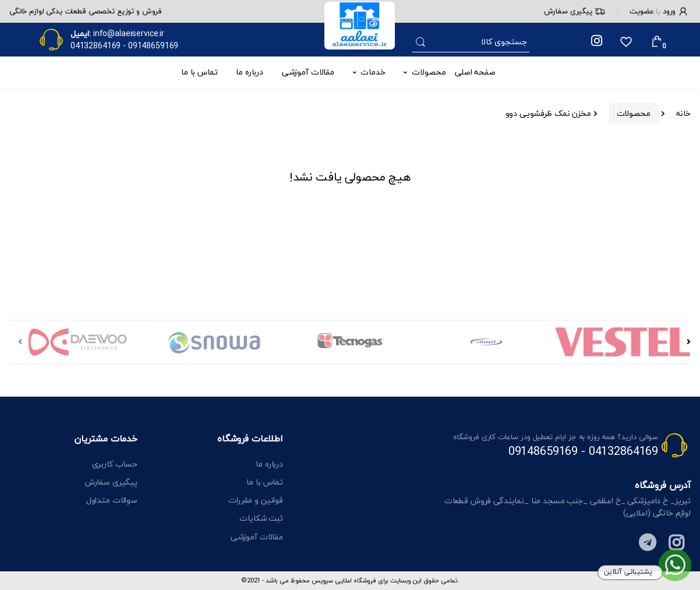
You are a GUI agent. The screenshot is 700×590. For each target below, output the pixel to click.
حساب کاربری (115, 464)
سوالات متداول (112, 500)
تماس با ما (199, 72)
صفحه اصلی (475, 72)
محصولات (429, 72)
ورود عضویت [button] (659, 11)
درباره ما (250, 72)
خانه (683, 113)
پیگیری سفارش (575, 11)
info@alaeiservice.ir (129, 33)
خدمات (373, 72)
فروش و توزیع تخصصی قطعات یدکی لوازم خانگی (86, 11)
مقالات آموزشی (308, 72)
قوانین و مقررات (256, 500)
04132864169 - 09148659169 (583, 451)
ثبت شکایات (261, 518)
